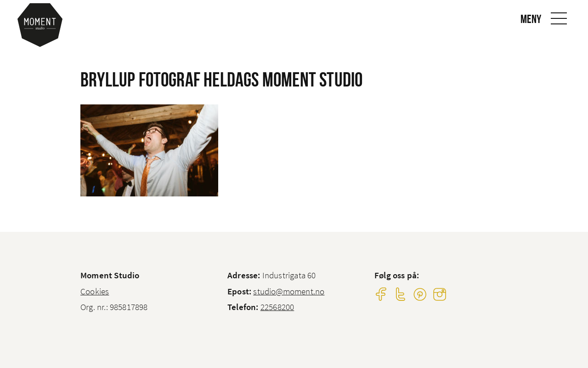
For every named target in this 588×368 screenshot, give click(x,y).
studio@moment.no (289, 291)
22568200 (277, 307)
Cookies (95, 291)
